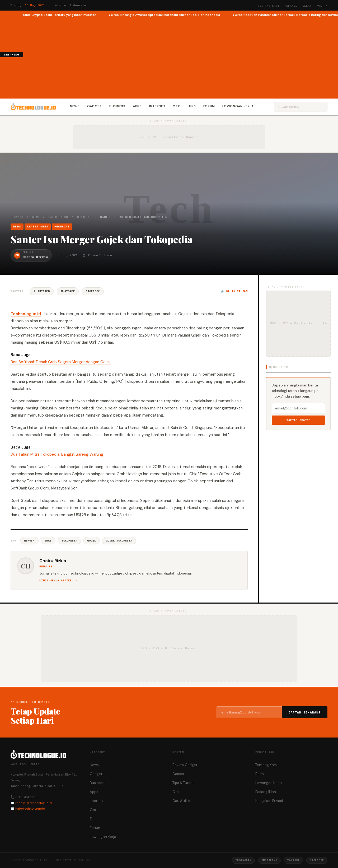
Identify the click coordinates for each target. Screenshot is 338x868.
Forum (209, 106)
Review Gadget (185, 765)
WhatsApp (68, 291)
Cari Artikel (182, 801)
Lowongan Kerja (238, 106)
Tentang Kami (269, 6)
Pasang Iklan (266, 792)
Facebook (93, 291)
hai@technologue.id (30, 809)
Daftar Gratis (299, 420)
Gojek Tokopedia (119, 541)
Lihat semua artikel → (58, 580)
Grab (48, 541)
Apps (137, 106)
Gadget (95, 106)
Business (117, 106)
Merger (29, 541)
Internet (157, 106)
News (75, 106)
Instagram (243, 860)
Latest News (58, 217)
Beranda (17, 217)
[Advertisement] (181, 57)
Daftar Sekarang (305, 712)
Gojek (91, 541)
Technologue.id (26, 314)
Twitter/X (269, 860)
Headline (84, 217)
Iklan (307, 6)
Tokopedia (69, 541)
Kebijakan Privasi (269, 801)
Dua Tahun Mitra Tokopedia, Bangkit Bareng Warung (57, 454)
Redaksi (291, 6)
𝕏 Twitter (42, 291)
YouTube (294, 860)
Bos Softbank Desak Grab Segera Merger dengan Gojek (61, 362)
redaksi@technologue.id (34, 803)
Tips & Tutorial (184, 783)
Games (178, 774)
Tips (192, 106)
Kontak (322, 6)
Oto (177, 106)
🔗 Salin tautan (234, 291)
